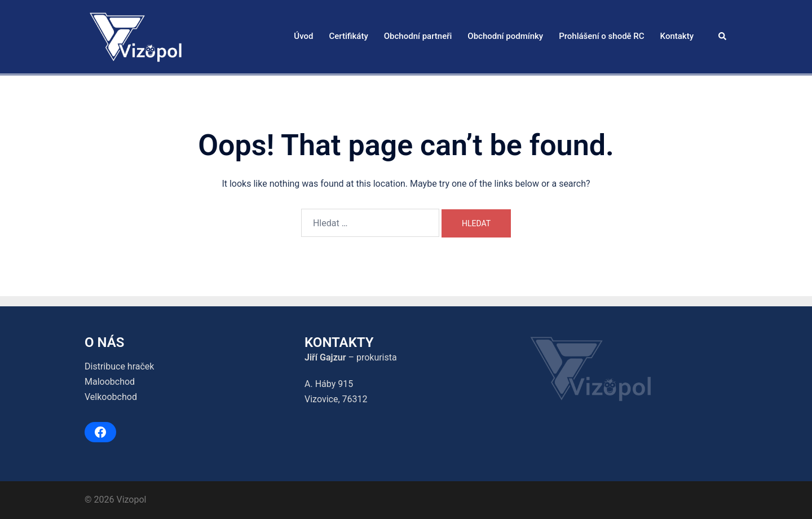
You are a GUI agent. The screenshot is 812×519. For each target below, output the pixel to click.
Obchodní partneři (418, 36)
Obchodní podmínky (505, 36)
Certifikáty (348, 36)
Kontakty (677, 36)
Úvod (303, 36)
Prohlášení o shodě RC (601, 36)
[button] (723, 37)
